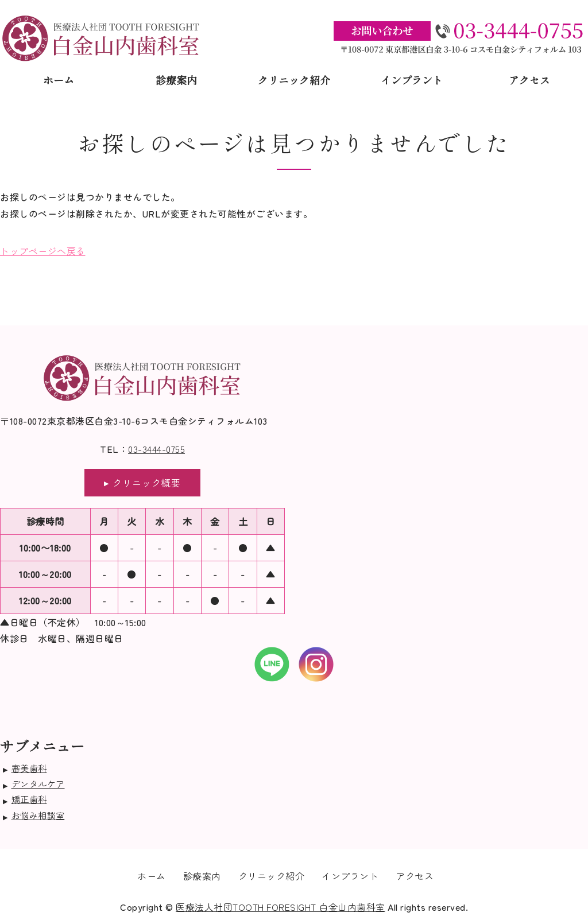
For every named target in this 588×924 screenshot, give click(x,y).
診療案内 (176, 80)
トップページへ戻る (43, 251)
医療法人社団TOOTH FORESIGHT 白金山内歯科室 (281, 907)
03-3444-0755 (156, 449)
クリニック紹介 (294, 80)
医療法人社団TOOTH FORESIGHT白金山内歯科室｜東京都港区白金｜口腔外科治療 (101, 38)
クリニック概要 (147, 483)
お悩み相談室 (38, 815)
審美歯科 (29, 768)
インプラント (412, 80)
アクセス (529, 80)
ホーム (59, 80)
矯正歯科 (29, 799)
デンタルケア (38, 783)
